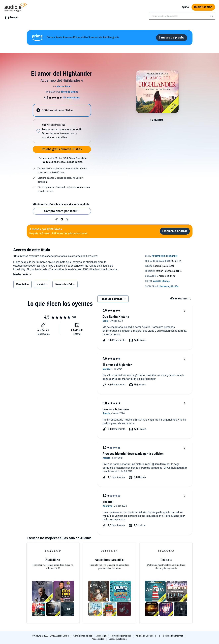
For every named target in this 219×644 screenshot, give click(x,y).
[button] (57, 219)
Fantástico (22, 285)
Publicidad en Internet (173, 636)
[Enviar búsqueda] (212, 16)
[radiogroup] (62, 124)
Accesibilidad (98, 639)
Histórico (42, 285)
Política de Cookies (145, 636)
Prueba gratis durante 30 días (62, 149)
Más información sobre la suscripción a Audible (61, 204)
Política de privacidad (121, 636)
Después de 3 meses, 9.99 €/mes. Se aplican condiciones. (59, 231)
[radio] (62, 110)
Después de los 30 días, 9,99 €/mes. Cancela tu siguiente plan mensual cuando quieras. (63, 160)
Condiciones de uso (83, 636)
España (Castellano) (118, 639)
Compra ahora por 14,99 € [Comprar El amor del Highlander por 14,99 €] (62, 211)
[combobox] (182, 16)
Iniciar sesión (203, 7)
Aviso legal (102, 636)
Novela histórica (65, 285)
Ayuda (185, 7)
